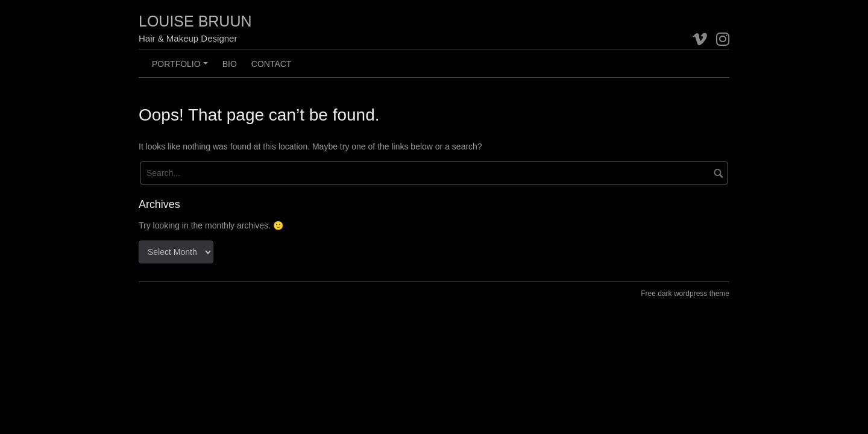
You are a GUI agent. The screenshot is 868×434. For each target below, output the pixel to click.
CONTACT (272, 64)
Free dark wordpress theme (685, 294)
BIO (230, 64)
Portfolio (181, 68)
